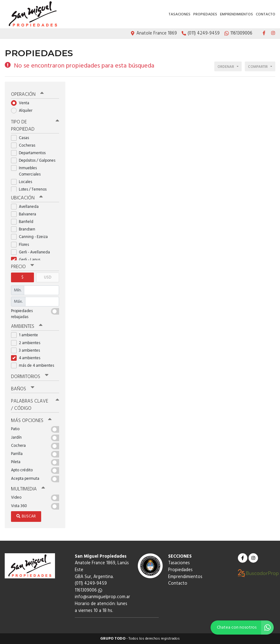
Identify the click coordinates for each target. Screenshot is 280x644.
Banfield (24, 222)
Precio (22, 267)
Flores (22, 245)
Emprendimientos (236, 14)
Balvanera (26, 214)
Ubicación (27, 198)
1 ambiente (27, 335)
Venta (22, 103)
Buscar (26, 516)
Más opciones (31, 421)
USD (48, 277)
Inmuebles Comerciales (28, 171)
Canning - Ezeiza (31, 237)
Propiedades (205, 14)
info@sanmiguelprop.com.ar (102, 597)
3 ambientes (27, 351)
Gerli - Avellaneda (33, 252)
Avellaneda (27, 207)
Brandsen (25, 229)
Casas (22, 138)
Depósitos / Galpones (35, 161)
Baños (23, 389)
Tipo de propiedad (35, 126)
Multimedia (28, 489)
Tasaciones (179, 14)
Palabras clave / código (35, 405)
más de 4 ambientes (35, 366)
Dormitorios (30, 377)
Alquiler (24, 111)
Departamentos (30, 153)
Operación (27, 95)
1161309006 (88, 590)
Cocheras (25, 146)
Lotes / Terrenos (31, 189)
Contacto (266, 14)
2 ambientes (28, 343)
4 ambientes (28, 358)
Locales (24, 182)
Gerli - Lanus (28, 260)
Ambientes (27, 327)
